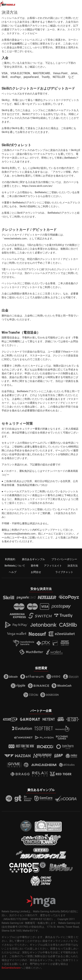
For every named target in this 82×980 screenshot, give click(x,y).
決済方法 (73, 566)
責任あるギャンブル (33, 559)
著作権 (35, 566)
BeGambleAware (11, 968)
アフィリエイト (53, 566)
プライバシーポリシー (64, 559)
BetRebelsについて (15, 566)
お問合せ (36, 572)
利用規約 (10, 559)
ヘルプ (13, 572)
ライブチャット (64, 572)
